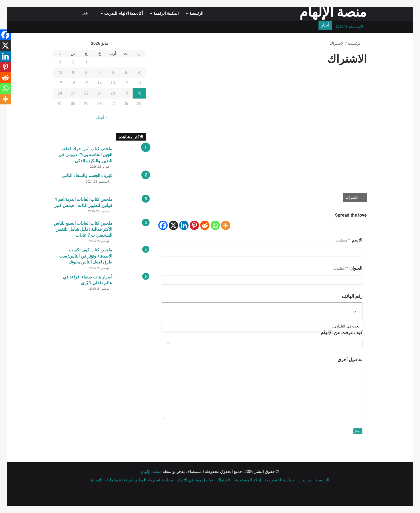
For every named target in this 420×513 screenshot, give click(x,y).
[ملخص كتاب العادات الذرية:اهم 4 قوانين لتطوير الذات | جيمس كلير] (131, 207)
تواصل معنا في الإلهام (195, 480)
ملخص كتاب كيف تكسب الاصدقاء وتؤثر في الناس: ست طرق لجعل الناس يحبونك (86, 256)
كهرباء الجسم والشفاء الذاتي (87, 176)
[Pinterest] (194, 225)
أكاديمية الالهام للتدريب (123, 13)
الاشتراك (224, 480)
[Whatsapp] (215, 225)
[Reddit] (205, 225)
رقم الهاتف (352, 296)
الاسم (349, 240)
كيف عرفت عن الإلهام (342, 333)
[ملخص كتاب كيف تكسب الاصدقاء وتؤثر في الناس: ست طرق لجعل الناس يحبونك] (131, 257)
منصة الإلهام (151, 471)
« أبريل (102, 117)
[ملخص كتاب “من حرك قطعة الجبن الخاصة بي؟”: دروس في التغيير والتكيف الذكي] (131, 156)
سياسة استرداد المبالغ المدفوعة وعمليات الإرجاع (132, 480)
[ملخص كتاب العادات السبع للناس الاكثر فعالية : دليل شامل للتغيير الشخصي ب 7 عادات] (131, 230)
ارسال (358, 431)
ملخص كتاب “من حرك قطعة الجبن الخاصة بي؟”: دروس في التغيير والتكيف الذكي (85, 155)
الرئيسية (196, 13)
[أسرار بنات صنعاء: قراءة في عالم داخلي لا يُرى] (131, 284)
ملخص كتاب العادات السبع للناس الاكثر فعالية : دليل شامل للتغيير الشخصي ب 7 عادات (83, 229)
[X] (173, 225)
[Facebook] (163, 225)
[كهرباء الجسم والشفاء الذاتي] (131, 183)
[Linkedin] (184, 225)
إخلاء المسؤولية (248, 480)
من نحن (305, 480)
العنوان (348, 268)
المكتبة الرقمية (166, 13)
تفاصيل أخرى (350, 360)
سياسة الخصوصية (280, 480)
